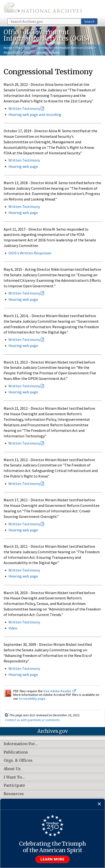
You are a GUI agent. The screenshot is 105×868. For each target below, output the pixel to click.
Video (13, 628)
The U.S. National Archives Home (43, 9)
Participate (14, 786)
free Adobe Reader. (60, 691)
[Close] (99, 804)
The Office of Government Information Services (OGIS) (54, 48)
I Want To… (14, 777)
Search (89, 21)
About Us (12, 769)
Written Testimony (24, 108)
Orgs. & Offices (18, 761)
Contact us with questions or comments (32, 720)
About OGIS (12, 52)
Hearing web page (23, 299)
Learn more (52, 859)
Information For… (21, 744)
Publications (16, 752)
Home (8, 48)
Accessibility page (32, 698)
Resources (14, 794)
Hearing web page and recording (35, 114)
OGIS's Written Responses (30, 253)
